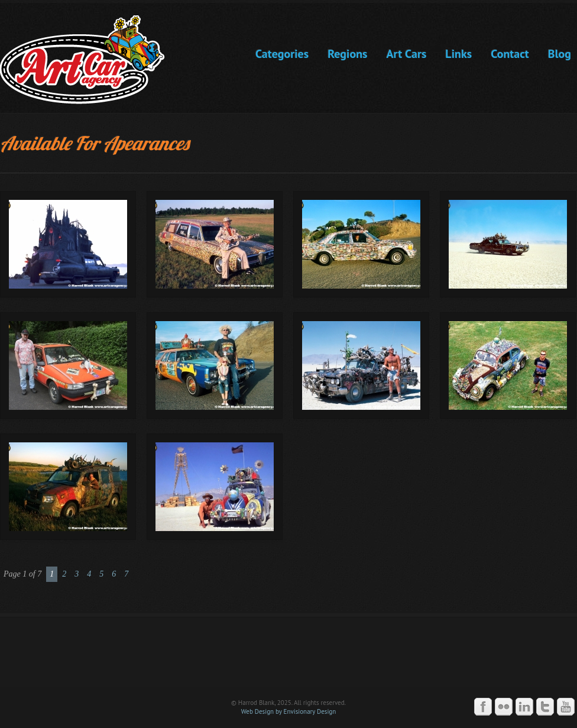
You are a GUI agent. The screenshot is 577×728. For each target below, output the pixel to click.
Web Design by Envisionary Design (289, 711)
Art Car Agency (288, 657)
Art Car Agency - (91, 60)
